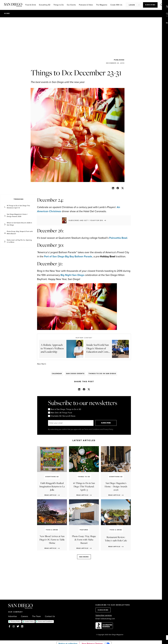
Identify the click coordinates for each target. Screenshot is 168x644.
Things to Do (59, 5)
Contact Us (50, 616)
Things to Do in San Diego (102, 374)
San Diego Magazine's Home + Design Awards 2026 (17, 215)
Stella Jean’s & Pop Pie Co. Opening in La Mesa (19, 241)
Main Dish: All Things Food (60, 413)
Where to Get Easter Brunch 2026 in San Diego (19, 224)
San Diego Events (75, 374)
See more (84, 557)
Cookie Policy (29, 621)
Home (7, 13)
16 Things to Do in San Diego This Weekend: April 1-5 (18, 207)
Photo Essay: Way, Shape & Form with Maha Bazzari (20, 233)
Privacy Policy (16, 621)
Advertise (13, 616)
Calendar (57, 374)
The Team (36, 616)
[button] (113, 188)
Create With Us (116, 5)
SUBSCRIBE (107, 423)
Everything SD (45, 5)
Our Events (71, 5)
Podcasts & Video (86, 5)
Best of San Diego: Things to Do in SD (64, 409)
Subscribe (150, 5)
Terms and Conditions (45, 621)
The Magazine (102, 5)
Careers (24, 616)
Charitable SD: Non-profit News (62, 416)
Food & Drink (31, 5)
